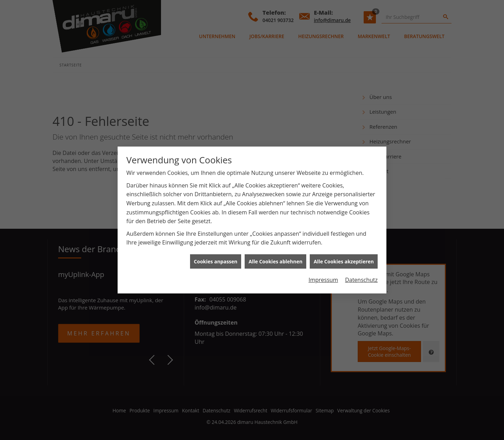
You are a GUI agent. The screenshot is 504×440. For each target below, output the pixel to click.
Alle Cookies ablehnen (275, 258)
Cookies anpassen (216, 258)
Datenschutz (361, 276)
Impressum (323, 276)
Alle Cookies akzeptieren (344, 258)
